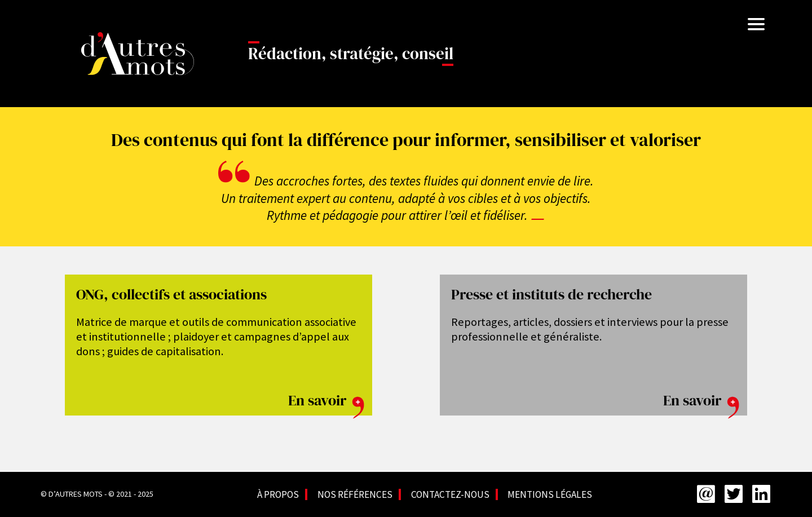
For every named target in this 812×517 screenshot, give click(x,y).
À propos (278, 494)
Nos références (355, 494)
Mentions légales (550, 494)
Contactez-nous (450, 494)
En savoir (327, 400)
